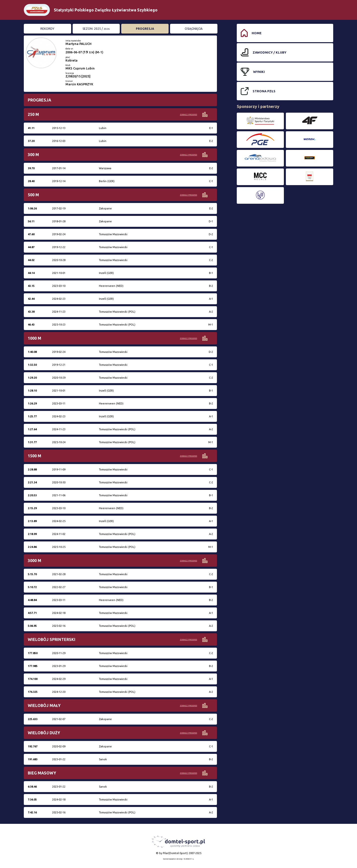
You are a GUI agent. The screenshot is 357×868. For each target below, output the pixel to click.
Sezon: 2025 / (96, 29)
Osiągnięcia (194, 29)
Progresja (145, 29)
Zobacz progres (189, 115)
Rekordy (47, 29)
